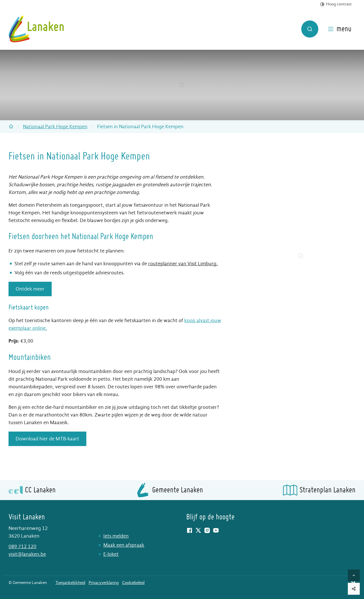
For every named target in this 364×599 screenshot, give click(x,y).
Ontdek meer (30, 289)
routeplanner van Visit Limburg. (183, 264)
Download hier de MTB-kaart (47, 439)
